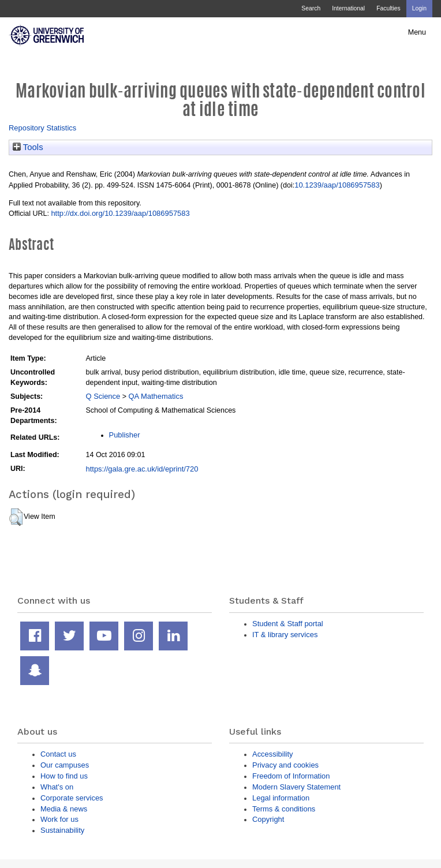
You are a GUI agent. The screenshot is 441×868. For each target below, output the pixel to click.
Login (419, 8)
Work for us (59, 819)
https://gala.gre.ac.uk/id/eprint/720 (142, 469)
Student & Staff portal (288, 624)
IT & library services (285, 635)
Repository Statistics (42, 128)
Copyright (268, 819)
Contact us (58, 754)
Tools (28, 147)
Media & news (64, 809)
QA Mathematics (156, 396)
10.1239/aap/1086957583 (337, 185)
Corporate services (72, 798)
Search (311, 8)
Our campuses (65, 765)
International (348, 8)
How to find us (64, 776)
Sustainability (62, 830)
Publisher (125, 435)
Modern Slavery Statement (296, 787)
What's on (57, 787)
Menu (417, 32)
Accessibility (272, 754)
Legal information (281, 798)
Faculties (388, 8)
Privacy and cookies (285, 765)
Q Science (103, 396)
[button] (16, 517)
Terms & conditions (284, 809)
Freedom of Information (291, 776)
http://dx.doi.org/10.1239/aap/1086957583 (120, 213)
